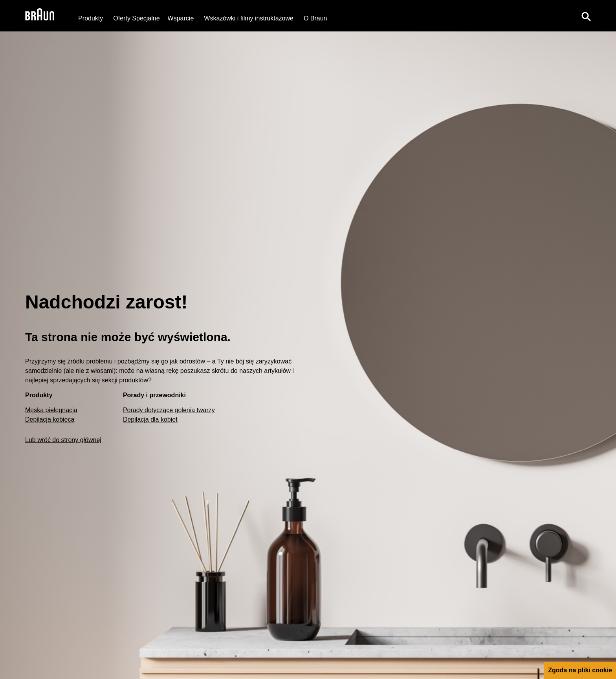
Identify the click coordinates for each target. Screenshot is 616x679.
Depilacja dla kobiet (150, 419)
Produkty (91, 18)
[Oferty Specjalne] (136, 18)
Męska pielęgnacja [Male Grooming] (51, 410)
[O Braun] (315, 18)
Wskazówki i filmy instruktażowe (249, 18)
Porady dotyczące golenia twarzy (169, 410)
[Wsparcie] (181, 18)
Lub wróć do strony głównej (63, 440)
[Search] (586, 16)
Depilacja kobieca (50, 419)
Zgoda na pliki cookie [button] (580, 670)
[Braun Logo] (40, 16)
